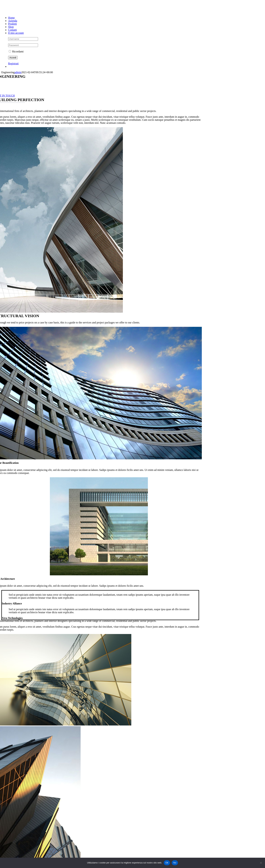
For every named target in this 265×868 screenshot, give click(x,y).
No (175, 863)
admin (18, 72)
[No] (261, 863)
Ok (167, 863)
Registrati (13, 63)
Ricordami (16, 51)
